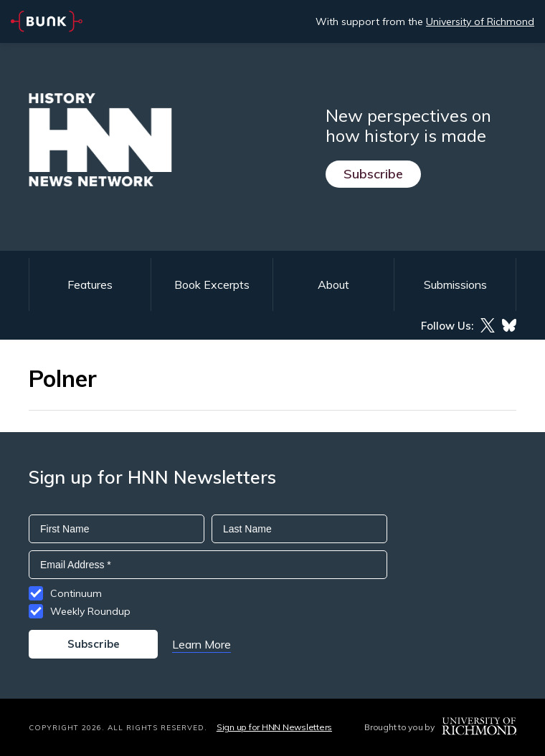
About (333, 284)
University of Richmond (480, 21)
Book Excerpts (212, 284)
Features (90, 284)
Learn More (202, 644)
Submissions (455, 284)
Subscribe (373, 174)
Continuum (76, 593)
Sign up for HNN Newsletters (274, 727)
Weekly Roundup (90, 611)
